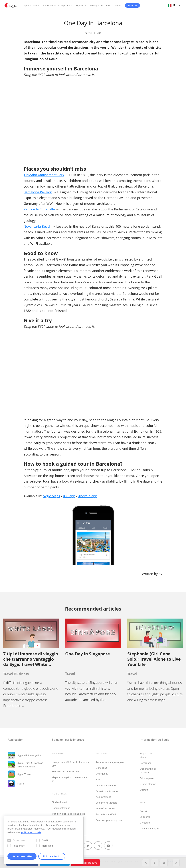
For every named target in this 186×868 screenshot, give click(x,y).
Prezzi (143, 811)
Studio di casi (59, 802)
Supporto (81, 5)
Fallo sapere (147, 778)
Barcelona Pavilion (38, 192)
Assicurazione (104, 797)
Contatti (144, 790)
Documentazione (61, 808)
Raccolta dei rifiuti (106, 814)
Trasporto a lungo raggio (110, 762)
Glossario (145, 823)
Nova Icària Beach (37, 226)
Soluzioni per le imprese (56, 5)
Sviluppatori (96, 5)
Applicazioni (31, 5)
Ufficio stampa (148, 784)
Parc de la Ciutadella (39, 209)
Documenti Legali (149, 828)
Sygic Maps (52, 496)
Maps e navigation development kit (70, 779)
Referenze (146, 763)
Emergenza (102, 774)
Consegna (101, 768)
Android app (88, 496)
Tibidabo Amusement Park (44, 175)
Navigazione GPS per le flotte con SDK (71, 764)
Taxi (98, 779)
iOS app (69, 496)
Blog (109, 5)
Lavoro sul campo (106, 785)
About (118, 5)
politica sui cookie (31, 832)
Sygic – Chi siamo (146, 755)
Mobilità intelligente (106, 808)
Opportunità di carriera (148, 771)
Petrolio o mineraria (107, 791)
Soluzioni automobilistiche (66, 771)
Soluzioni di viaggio (106, 803)
